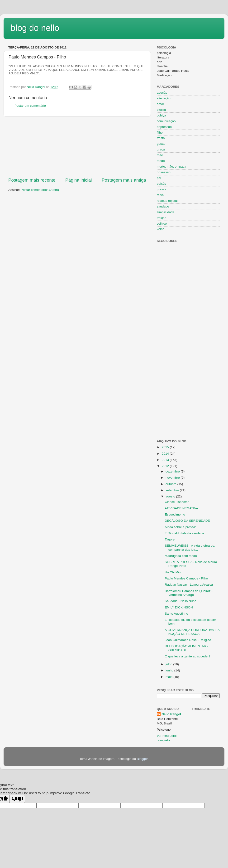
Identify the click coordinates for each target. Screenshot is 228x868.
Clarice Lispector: (177, 502)
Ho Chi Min (173, 572)
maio (169, 677)
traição (162, 218)
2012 (166, 466)
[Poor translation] (17, 799)
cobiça (161, 115)
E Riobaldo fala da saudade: (185, 533)
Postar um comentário (30, 106)
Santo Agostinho (176, 614)
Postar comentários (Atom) (40, 190)
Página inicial (78, 180)
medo (161, 161)
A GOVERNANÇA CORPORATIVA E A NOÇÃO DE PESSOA (192, 632)
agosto (171, 496)
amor (160, 104)
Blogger (142, 759)
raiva (160, 195)
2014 (166, 454)
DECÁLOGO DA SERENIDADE (187, 521)
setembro (173, 490)
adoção (162, 93)
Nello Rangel (171, 714)
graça (161, 149)
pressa (162, 189)
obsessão (164, 172)
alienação (164, 98)
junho (170, 670)
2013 (166, 460)
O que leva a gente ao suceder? (188, 656)
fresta (161, 138)
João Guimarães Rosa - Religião (188, 640)
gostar (161, 144)
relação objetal (167, 201)
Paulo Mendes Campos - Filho (186, 578)
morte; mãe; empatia (171, 166)
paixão (161, 184)
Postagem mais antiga (124, 180)
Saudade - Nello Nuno (181, 601)
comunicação (166, 121)
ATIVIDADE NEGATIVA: (182, 508)
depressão (164, 127)
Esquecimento (175, 514)
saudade (163, 206)
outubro (171, 484)
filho (160, 133)
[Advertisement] (77, 147)
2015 (166, 447)
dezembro (173, 471)
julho (169, 664)
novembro (173, 478)
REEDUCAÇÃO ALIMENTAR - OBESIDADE (187, 648)
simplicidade (166, 212)
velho (161, 229)
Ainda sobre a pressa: (180, 527)
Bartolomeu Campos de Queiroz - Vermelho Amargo (189, 593)
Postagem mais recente (32, 180)
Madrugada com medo (181, 556)
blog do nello (35, 28)
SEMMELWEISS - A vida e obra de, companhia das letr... (190, 547)
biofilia (161, 110)
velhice (162, 224)
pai (159, 178)
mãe (160, 155)
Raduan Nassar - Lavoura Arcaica (189, 585)
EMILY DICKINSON (179, 607)
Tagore (170, 539)
